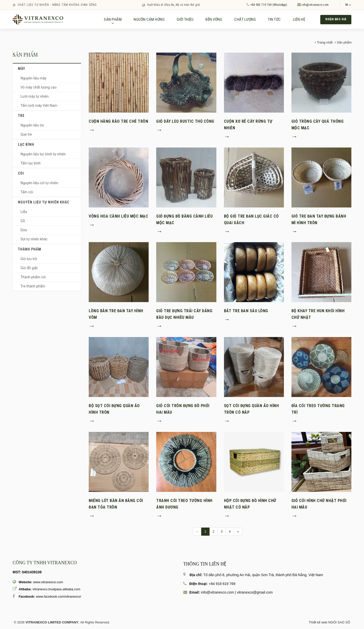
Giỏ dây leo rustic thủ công (185, 123)
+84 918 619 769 (222, 585)
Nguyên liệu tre (32, 127)
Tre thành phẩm (33, 288)
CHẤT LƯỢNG (242, 20)
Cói (21, 175)
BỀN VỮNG (211, 20)
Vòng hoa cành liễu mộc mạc (118, 218)
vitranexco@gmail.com (255, 594)
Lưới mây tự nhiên (35, 98)
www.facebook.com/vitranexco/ (58, 598)
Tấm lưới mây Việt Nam (39, 107)
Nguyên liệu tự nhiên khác (44, 204)
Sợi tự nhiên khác (34, 241)
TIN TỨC (271, 20)
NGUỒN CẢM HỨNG (146, 20)
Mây (22, 70)
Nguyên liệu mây (33, 80)
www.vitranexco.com (48, 584)
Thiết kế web (318, 624)
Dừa (24, 232)
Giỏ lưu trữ (29, 261)
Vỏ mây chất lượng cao (39, 89)
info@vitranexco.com (313, 5)
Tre (21, 117)
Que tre (26, 136)
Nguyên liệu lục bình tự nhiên (43, 156)
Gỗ (23, 223)
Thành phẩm (30, 251)
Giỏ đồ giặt (29, 270)
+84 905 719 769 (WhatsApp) (267, 5)
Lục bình (26, 146)
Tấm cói (27, 194)
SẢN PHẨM (110, 22)
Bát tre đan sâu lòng (246, 313)
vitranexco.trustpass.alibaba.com (56, 591)
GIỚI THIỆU (182, 20)
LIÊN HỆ (296, 20)
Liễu (24, 214)
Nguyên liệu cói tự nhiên (39, 185)
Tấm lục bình (31, 165)
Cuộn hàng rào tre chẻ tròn (118, 123)
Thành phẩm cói (33, 279)
